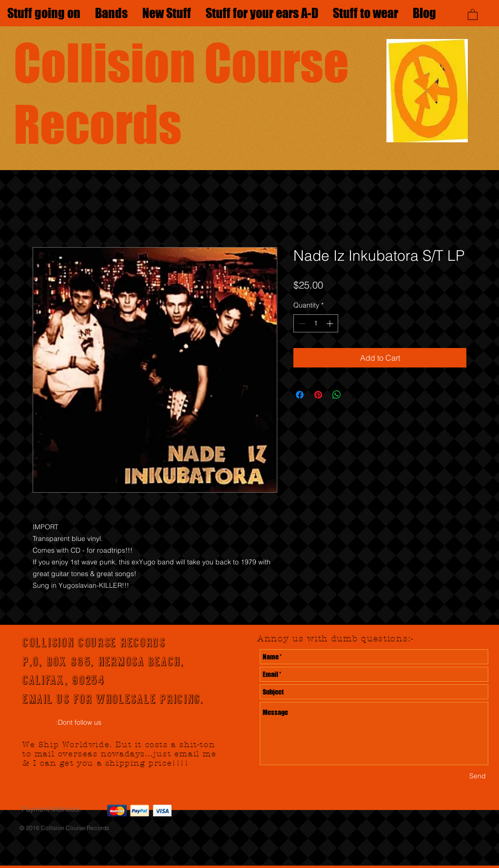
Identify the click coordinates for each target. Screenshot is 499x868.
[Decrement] (301, 323)
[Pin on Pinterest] (318, 395)
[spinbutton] (316, 323)
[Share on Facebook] (300, 395)
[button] (473, 14)
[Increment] (331, 323)
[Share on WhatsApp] (337, 395)
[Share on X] (355, 395)
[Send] (478, 776)
